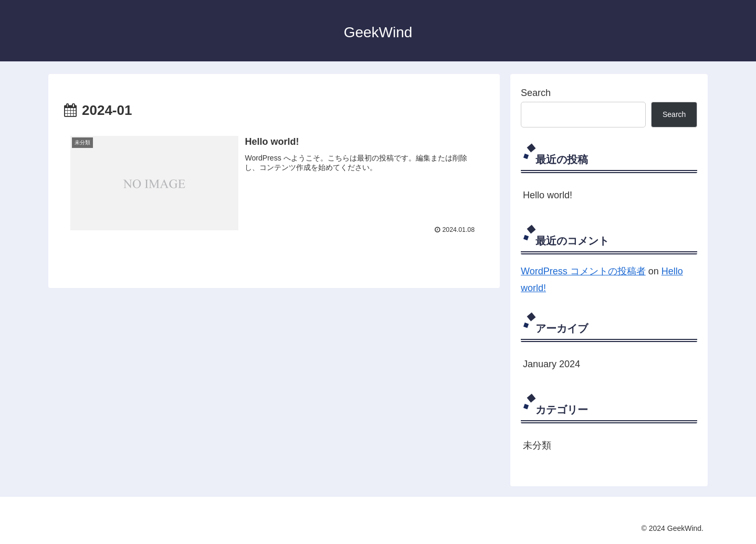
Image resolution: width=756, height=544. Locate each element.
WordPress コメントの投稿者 (583, 271)
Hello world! (548, 195)
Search (536, 93)
